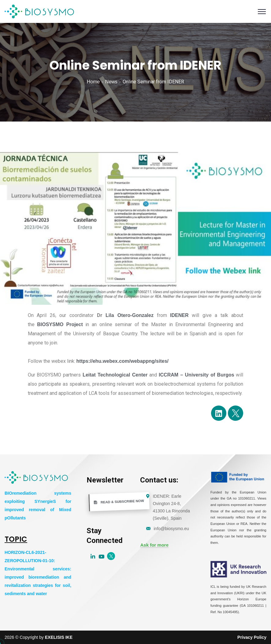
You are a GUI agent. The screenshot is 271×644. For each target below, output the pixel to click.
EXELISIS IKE (59, 637)
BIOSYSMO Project (60, 324)
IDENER (179, 315)
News (111, 82)
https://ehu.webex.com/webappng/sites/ (123, 361)
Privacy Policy (252, 637)
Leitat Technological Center (115, 375)
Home (93, 82)
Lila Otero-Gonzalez (130, 315)
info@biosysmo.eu (171, 529)
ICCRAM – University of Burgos (197, 375)
